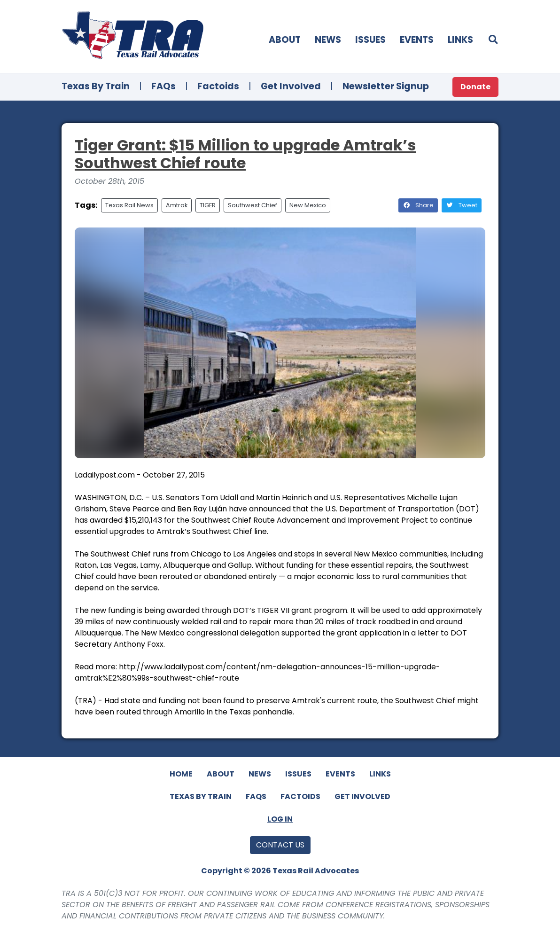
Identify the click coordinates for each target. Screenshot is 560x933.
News (328, 40)
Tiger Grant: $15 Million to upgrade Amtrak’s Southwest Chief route (245, 154)
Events (417, 40)
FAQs (163, 86)
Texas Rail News (129, 205)
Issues (370, 40)
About (285, 40)
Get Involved (291, 86)
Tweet (462, 205)
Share (418, 205)
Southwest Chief (253, 205)
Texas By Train (96, 86)
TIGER (208, 205)
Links (460, 40)
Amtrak (177, 205)
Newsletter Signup (386, 86)
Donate (475, 87)
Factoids (218, 86)
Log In (280, 819)
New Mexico (308, 205)
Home (181, 774)
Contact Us (280, 845)
